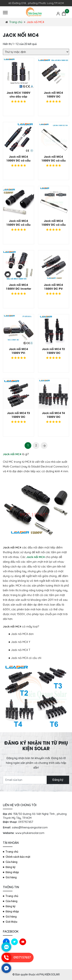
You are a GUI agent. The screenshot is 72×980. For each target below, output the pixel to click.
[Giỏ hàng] (64, 14)
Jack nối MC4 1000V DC (53, 94)
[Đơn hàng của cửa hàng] (36, 52)
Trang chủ (16, 22)
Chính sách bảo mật (18, 857)
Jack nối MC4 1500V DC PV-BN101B (53, 288)
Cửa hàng (12, 862)
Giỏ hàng (11, 877)
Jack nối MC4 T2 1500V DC (53, 351)
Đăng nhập (12, 872)
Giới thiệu (11, 922)
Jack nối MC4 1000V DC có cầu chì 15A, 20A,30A (18, 160)
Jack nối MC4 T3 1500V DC (19, 415)
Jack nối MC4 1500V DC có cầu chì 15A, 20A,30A (18, 224)
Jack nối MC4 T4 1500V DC (53, 415)
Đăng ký (58, 780)
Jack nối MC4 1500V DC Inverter (19, 287)
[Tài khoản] (58, 14)
